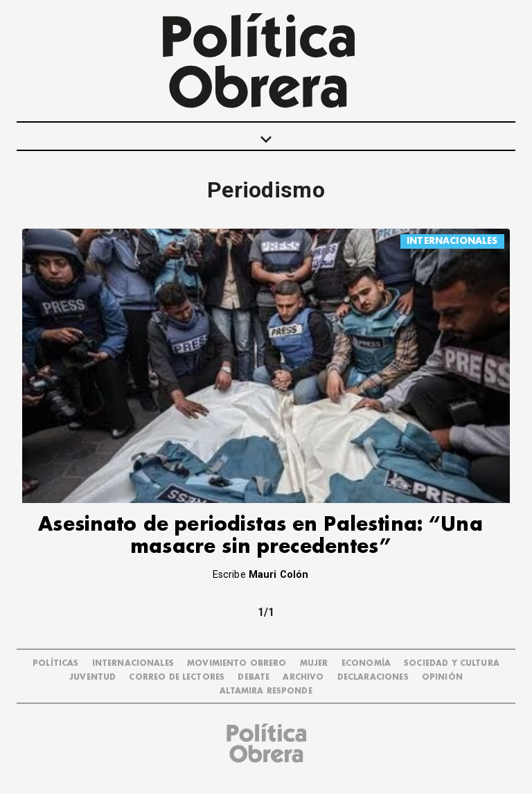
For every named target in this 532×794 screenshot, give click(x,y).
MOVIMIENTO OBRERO (237, 663)
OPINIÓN (442, 677)
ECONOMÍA (366, 663)
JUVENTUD (92, 677)
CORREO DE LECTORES (177, 677)
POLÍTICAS (55, 663)
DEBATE (254, 677)
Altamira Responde (266, 691)
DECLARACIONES (373, 677)
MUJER (314, 663)
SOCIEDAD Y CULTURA (452, 663)
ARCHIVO (303, 677)
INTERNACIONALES (452, 241)
